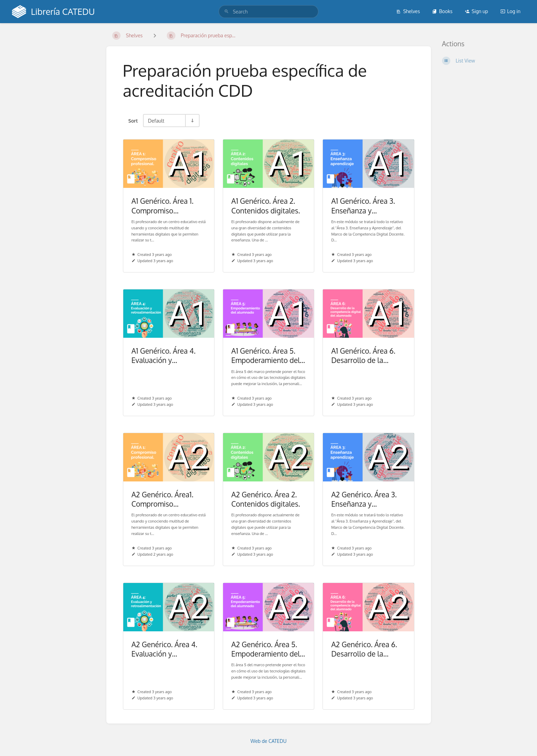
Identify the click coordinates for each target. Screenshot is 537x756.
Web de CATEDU (268, 741)
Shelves (408, 11)
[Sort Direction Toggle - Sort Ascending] (192, 121)
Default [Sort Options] (156, 121)
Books (442, 11)
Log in (510, 11)
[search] (268, 12)
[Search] (227, 12)
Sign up (476, 11)
